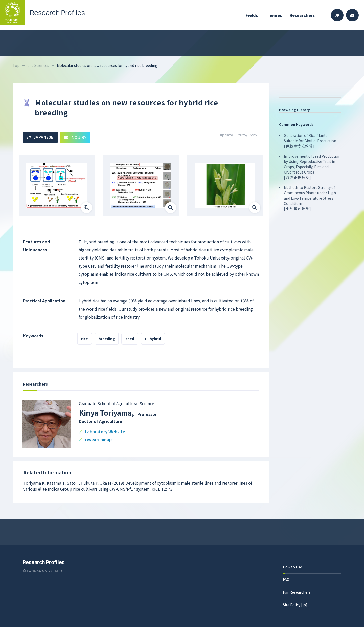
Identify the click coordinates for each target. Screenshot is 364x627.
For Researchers (297, 592)
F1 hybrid (153, 339)
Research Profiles (44, 562)
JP (337, 15)
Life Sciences (38, 65)
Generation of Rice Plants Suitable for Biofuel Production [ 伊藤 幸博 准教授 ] (310, 141)
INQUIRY (75, 137)
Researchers (302, 15)
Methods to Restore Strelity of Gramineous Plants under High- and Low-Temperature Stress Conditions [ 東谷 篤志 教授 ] (311, 198)
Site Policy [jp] (295, 605)
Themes (274, 15)
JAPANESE (40, 137)
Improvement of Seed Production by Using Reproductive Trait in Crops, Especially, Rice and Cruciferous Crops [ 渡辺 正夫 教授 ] (312, 167)
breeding (107, 339)
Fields (252, 15)
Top (16, 65)
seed (130, 339)
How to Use (292, 567)
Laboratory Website (105, 432)
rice (85, 339)
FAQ (286, 579)
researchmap (98, 440)
